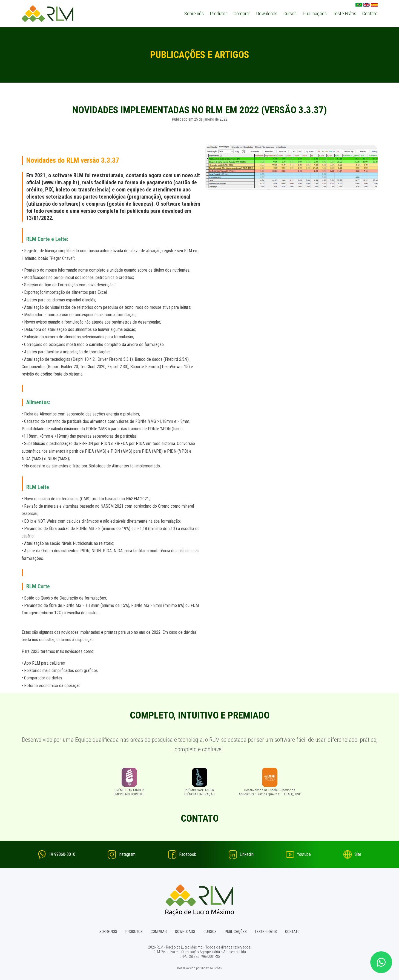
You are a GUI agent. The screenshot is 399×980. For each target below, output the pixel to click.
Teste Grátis (345, 14)
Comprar (242, 14)
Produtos (219, 14)
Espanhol (374, 5)
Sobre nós (194, 14)
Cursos (290, 14)
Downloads (267, 14)
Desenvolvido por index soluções (199, 968)
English (367, 5)
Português (359, 5)
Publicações (315, 14)
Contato (370, 14)
